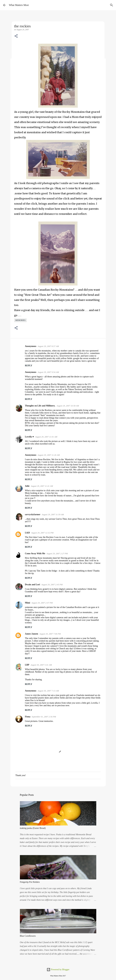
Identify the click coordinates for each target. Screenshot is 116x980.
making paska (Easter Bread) (33, 828)
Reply (29, 366)
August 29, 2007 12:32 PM (42, 533)
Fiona (28, 717)
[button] (16, 36)
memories (20, 320)
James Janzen (32, 634)
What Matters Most (19, 5)
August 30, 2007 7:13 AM (48, 691)
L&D (27, 533)
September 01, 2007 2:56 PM (44, 717)
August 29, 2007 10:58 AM (68, 406)
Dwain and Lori (33, 585)
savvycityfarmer (33, 514)
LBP (27, 665)
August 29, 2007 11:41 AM (42, 486)
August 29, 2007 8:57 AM (48, 346)
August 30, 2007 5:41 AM (41, 665)
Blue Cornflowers (28, 936)
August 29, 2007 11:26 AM (49, 455)
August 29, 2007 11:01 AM (46, 437)
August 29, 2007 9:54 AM (48, 372)
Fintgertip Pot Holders (30, 882)
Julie (27, 486)
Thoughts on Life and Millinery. (40, 406)
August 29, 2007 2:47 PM (42, 603)
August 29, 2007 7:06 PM (50, 634)
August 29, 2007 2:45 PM (52, 585)
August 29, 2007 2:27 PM (57, 553)
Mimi (28, 603)
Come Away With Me (35, 553)
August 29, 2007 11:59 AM (53, 514)
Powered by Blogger (58, 970)
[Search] (112, 5)
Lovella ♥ (29, 437)
